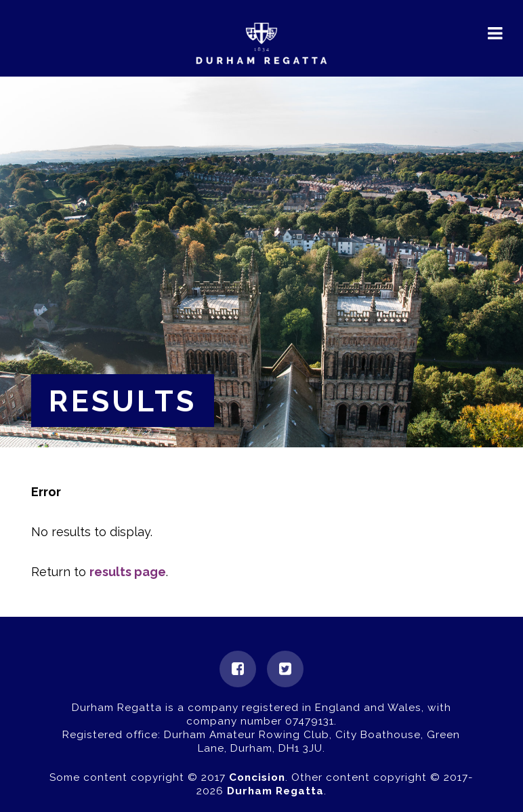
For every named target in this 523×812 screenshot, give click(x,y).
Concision (257, 777)
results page (128, 572)
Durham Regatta (275, 791)
